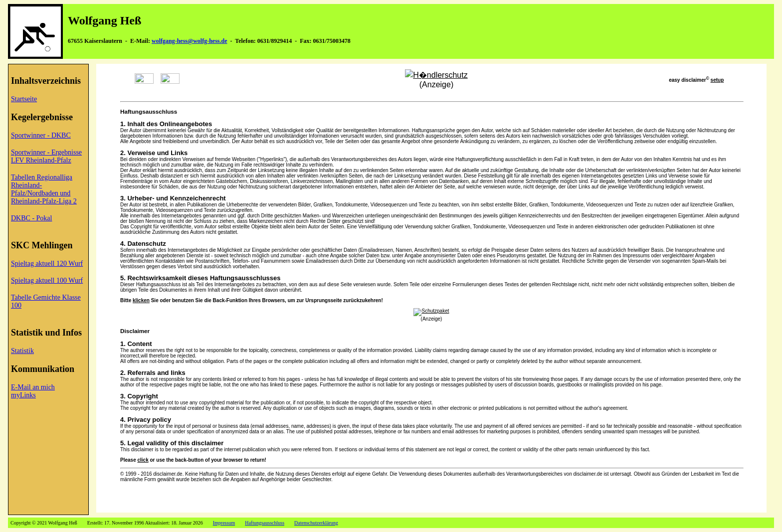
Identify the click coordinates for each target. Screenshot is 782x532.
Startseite (24, 99)
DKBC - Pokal (31, 218)
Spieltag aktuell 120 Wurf (47, 264)
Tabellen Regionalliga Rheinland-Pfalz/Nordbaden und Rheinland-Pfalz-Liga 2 (44, 189)
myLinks (23, 395)
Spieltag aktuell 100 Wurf (47, 280)
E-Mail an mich (33, 387)
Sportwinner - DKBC (41, 135)
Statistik (22, 351)
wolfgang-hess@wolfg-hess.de (190, 41)
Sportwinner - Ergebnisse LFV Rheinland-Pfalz (46, 156)
